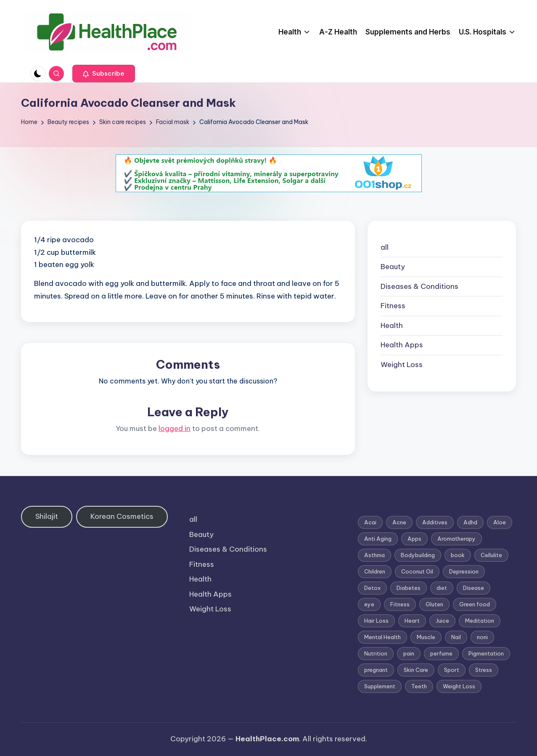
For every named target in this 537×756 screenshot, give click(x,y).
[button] (104, 74)
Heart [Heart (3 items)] (412, 621)
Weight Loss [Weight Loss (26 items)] (459, 686)
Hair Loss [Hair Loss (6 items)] (376, 621)
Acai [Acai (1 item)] (370, 522)
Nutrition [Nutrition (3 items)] (376, 653)
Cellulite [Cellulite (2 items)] (491, 555)
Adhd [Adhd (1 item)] (470, 522)
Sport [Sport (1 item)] (452, 670)
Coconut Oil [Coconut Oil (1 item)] (417, 571)
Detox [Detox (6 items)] (372, 588)
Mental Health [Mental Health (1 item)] (382, 637)
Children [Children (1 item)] (375, 571)
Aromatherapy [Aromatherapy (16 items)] (456, 539)
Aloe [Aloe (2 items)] (500, 522)
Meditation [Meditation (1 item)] (480, 621)
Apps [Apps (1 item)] (414, 539)
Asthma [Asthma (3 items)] (374, 555)
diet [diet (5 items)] (442, 588)
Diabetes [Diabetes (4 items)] (409, 588)
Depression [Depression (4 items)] (464, 571)
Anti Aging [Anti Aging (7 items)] (378, 539)
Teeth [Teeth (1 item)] (419, 686)
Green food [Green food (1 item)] (475, 604)
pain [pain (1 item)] (409, 653)
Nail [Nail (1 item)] (456, 637)
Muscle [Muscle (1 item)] (426, 637)
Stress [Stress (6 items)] (484, 670)
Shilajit (47, 516)
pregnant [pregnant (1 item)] (376, 670)
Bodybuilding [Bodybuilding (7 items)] (418, 555)
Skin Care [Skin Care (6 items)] (416, 670)
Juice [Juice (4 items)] (442, 621)
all (385, 247)
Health (392, 325)
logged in (175, 428)
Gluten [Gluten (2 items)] (434, 604)
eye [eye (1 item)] (369, 604)
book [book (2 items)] (458, 555)
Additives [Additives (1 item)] (435, 522)
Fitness (393, 306)
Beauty (393, 267)
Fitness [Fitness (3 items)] (400, 604)
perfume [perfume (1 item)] (441, 653)
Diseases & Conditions (419, 286)
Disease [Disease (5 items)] (474, 588)
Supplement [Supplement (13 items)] (380, 686)
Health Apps (402, 345)
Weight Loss (402, 365)
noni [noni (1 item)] (482, 637)
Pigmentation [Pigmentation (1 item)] (486, 653)
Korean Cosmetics (122, 516)
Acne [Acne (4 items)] (399, 522)
